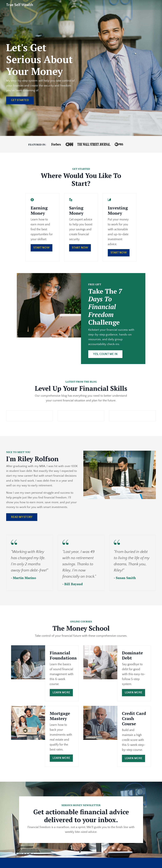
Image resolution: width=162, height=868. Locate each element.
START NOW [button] (41, 243)
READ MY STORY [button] (22, 520)
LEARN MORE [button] (61, 696)
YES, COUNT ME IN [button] (106, 355)
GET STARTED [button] (20, 101)
